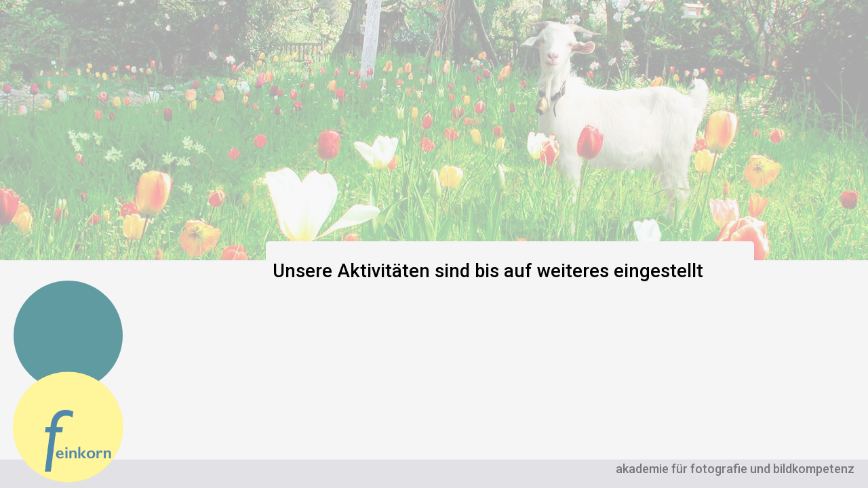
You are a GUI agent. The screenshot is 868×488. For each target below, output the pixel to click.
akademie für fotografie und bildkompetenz (735, 469)
